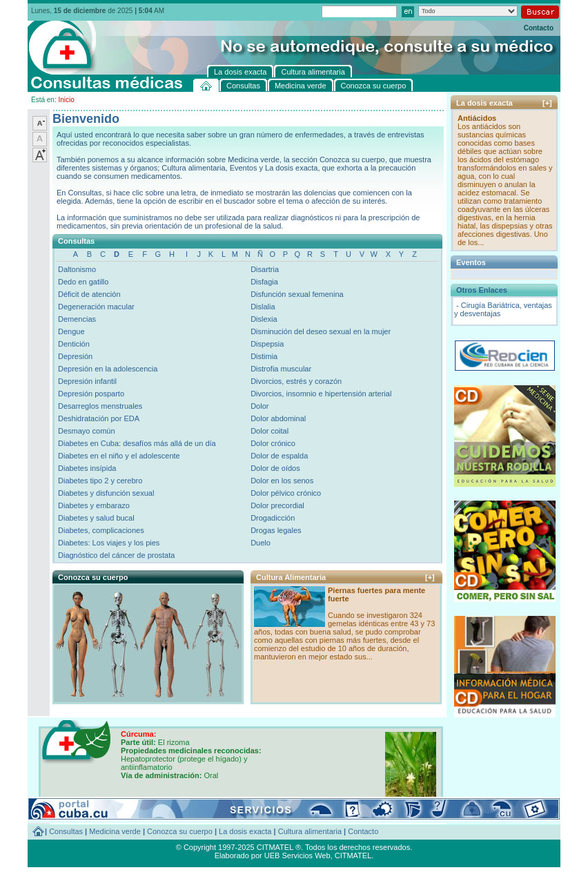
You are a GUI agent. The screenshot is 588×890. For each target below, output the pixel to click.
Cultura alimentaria (310, 831)
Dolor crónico (273, 443)
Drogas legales (276, 530)
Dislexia (264, 319)
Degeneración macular (96, 307)
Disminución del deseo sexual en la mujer (321, 331)
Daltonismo (77, 269)
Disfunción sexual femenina (297, 294)
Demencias (77, 319)
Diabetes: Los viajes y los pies (109, 543)
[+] (430, 577)
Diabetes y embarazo (94, 505)
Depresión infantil (87, 381)
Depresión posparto (91, 394)
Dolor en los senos (282, 481)
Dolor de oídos (275, 468)
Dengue (71, 331)
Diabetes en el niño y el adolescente (119, 456)
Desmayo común (87, 431)
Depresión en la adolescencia (108, 369)
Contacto (539, 28)
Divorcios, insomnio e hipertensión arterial (321, 394)
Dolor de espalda (279, 456)
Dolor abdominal (278, 418)
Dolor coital (269, 431)
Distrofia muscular (281, 369)
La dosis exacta (245, 831)
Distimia (264, 356)
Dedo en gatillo (83, 282)
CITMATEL (353, 855)
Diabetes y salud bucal (96, 518)
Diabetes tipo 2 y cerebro (100, 481)
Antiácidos (477, 118)
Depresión (75, 356)
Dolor (259, 406)
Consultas (66, 831)
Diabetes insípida (87, 468)
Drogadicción (273, 518)
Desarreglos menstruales (100, 406)
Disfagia (264, 282)
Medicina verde (115, 831)
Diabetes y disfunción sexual (106, 493)
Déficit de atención (89, 294)
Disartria (265, 269)
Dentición (74, 344)
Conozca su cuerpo (180, 831)
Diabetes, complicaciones (101, 530)
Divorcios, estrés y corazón (296, 381)
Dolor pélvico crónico (286, 493)
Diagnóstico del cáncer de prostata (116, 555)
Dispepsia (267, 344)
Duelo (261, 543)
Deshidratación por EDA (99, 418)
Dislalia (263, 307)
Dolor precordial (277, 505)
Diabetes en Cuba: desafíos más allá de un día (137, 443)
